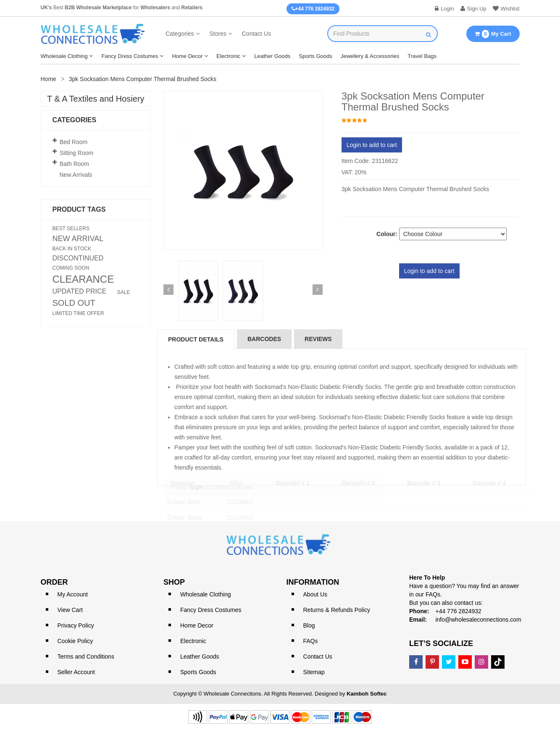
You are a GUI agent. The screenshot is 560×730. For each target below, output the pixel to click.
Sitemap (314, 672)
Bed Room (74, 142)
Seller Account (76, 672)
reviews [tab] (318, 339)
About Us (315, 594)
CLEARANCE (83, 279)
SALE (124, 292)
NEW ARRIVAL (78, 239)
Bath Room (74, 164)
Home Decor (187, 56)
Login (444, 9)
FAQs (311, 641)
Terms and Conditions (86, 656)
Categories (180, 34)
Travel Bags (422, 56)
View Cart (70, 610)
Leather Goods (272, 56)
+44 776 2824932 (313, 9)
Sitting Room (76, 153)
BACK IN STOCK (72, 249)
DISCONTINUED (78, 258)
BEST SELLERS (71, 228)
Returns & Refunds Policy (337, 610)
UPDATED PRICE (80, 291)
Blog (309, 625)
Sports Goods (315, 56)
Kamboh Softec (367, 694)
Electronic (228, 56)
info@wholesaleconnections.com (478, 620)
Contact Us (256, 34)
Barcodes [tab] (264, 339)
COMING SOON (71, 268)
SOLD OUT (74, 303)
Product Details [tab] (196, 339)
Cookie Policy (75, 641)
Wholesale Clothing (64, 56)
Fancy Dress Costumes (130, 56)
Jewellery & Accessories (370, 56)
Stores (218, 34)
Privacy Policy (76, 625)
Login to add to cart (372, 145)
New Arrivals (76, 175)
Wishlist (506, 9)
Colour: (387, 234)
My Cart (493, 34)
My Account (73, 594)
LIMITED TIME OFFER (78, 313)
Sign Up (473, 9)
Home (49, 79)
